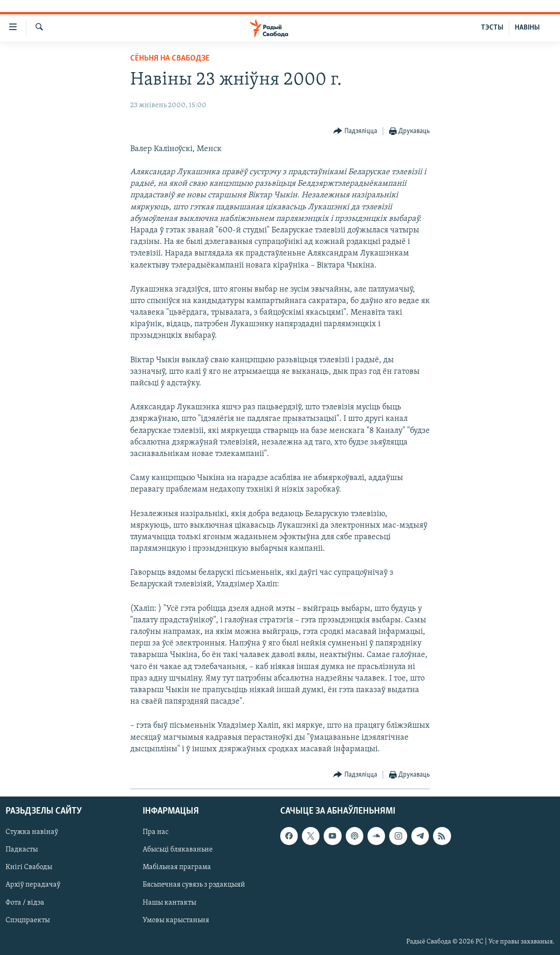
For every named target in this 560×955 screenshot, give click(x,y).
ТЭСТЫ (492, 28)
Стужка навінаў (32, 832)
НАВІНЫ (527, 28)
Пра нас (156, 832)
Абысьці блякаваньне (178, 850)
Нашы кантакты (169, 903)
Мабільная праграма (177, 867)
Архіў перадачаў (33, 885)
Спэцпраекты (28, 920)
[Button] (355, 131)
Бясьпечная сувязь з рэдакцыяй (194, 885)
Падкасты (22, 850)
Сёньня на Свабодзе (170, 58)
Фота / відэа (25, 903)
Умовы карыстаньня (176, 920)
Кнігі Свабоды (29, 867)
